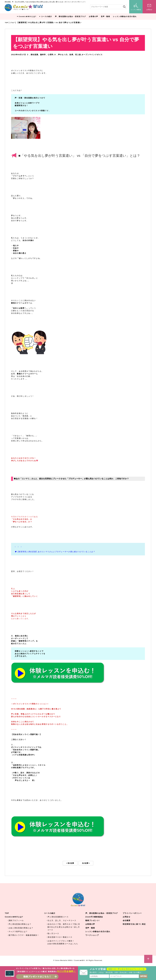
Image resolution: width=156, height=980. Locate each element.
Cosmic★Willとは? (28, 16)
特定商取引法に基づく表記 (134, 924)
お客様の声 (93, 16)
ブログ (14, 22)
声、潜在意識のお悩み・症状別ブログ (70, 16)
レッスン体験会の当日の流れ (125, 16)
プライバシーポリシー (132, 913)
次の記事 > (86, 863)
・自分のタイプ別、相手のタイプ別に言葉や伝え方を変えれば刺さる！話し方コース (63, 927)
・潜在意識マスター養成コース (59, 937)
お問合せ (127, 917)
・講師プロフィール (15, 920)
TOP (7, 22)
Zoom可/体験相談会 (94, 917)
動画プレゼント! (93, 920)
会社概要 (127, 920)
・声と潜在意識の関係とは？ (19, 924)
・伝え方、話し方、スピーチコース (61, 920)
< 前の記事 (70, 863)
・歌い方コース (52, 933)
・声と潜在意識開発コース (57, 917)
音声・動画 (105, 16)
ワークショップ (92, 935)
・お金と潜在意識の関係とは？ (20, 928)
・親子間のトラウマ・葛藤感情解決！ (23, 935)
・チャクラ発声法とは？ (17, 932)
